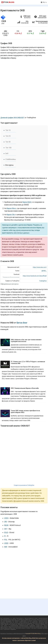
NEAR (6, 525)
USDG (6, 518)
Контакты (3, 633)
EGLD (6, 532)
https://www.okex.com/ (40, 267)
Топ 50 (8, 142)
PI (5, 536)
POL (6, 540)
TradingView (43, 281)
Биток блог (22, 323)
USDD (6, 543)
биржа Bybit (27, 202)
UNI (6, 522)
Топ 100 (8, 148)
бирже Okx (11, 215)
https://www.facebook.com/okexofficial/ (35, 276)
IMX (6, 547)
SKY (6, 529)
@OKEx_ (44, 271)
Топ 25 (8, 136)
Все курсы (9, 165)
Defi (7, 153)
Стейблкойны (11, 159)
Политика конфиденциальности (16, 633)
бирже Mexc (11, 208)
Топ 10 (8, 130)
